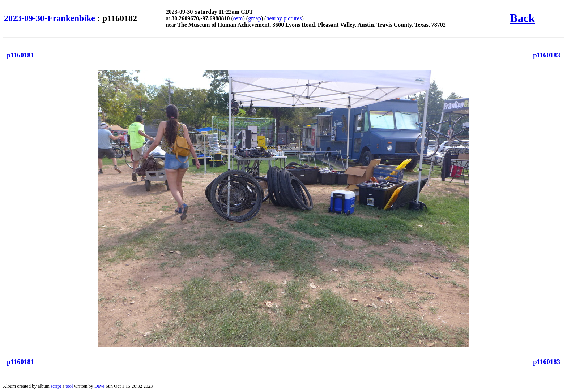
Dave (99, 386)
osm (238, 18)
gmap (255, 18)
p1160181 (20, 55)
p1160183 (547, 55)
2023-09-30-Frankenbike (50, 18)
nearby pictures (284, 18)
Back (522, 18)
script (56, 386)
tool (69, 386)
